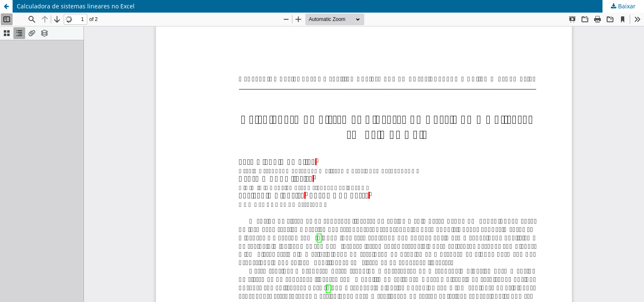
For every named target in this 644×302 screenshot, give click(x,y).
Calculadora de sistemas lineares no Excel (76, 6)
